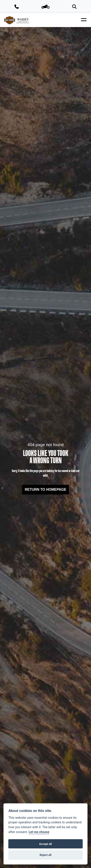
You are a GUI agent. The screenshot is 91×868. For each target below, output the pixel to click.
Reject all (45, 855)
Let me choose (39, 832)
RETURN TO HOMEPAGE (45, 490)
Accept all (45, 844)
